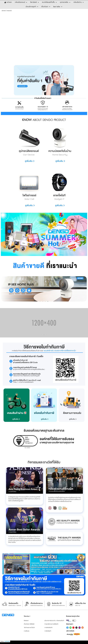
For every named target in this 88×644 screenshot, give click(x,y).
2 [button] (43, 301)
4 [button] (48, 301)
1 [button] (40, 301)
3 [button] (45, 301)
